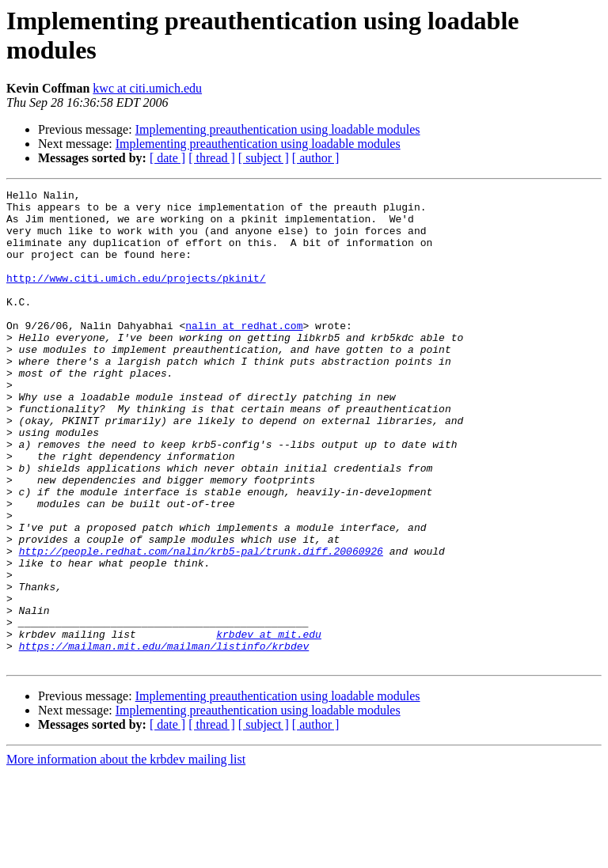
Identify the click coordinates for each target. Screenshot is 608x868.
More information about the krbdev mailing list (126, 854)
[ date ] (167, 158)
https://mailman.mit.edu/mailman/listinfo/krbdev (164, 738)
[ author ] (316, 158)
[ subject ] (264, 158)
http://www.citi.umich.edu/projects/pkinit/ (136, 297)
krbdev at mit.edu (269, 724)
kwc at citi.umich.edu (147, 88)
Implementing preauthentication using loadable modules (278, 129)
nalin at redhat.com (244, 354)
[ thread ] (212, 158)
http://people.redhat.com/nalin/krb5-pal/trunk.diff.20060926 (201, 624)
